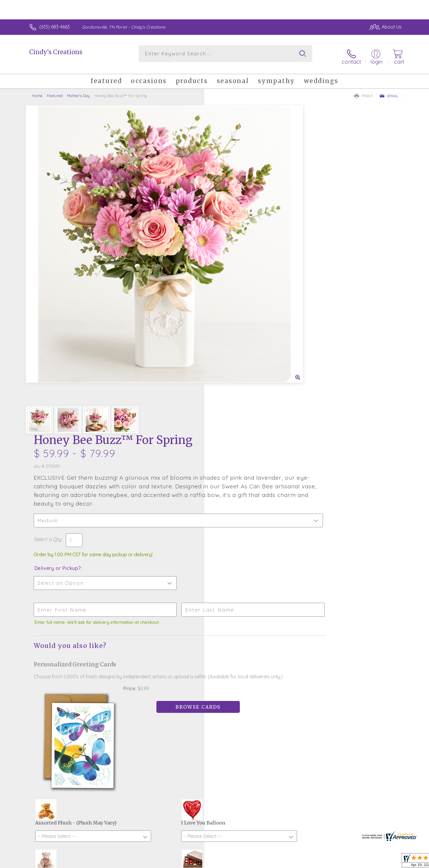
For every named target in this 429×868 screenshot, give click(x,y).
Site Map (386, 862)
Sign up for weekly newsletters (289, 697)
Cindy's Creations (56, 52)
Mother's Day (78, 91)
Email (389, 91)
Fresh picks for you (162, 700)
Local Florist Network (349, 862)
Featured (55, 91)
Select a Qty (229, 214)
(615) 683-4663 (55, 27)
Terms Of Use (271, 862)
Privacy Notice (306, 862)
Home (37, 91)
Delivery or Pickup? (238, 243)
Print (364, 91)
